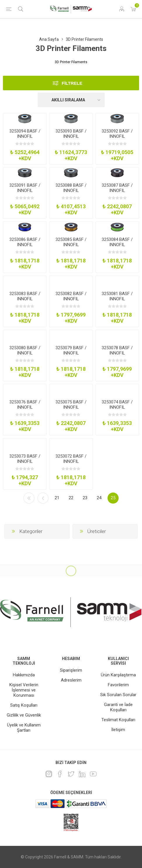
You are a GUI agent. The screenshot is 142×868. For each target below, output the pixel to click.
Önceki (43, 498)
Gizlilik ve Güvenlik (24, 715)
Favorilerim (118, 685)
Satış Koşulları (24, 705)
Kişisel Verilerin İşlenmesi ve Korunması (24, 690)
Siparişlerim (71, 670)
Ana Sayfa (49, 39)
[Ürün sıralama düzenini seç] (71, 100)
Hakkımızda (24, 675)
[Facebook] (60, 774)
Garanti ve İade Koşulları (118, 707)
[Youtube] (93, 774)
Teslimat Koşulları (118, 720)
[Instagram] (49, 774)
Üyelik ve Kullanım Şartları (24, 728)
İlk (29, 498)
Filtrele (72, 83)
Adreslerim (71, 680)
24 (99, 498)
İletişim (118, 730)
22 (71, 498)
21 (57, 498)
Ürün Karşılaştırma (118, 675)
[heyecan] (71, 774)
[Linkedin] (82, 774)
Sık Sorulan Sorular (118, 695)
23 (85, 498)
